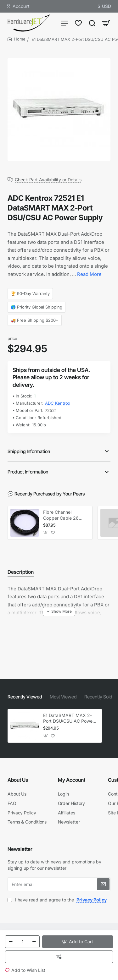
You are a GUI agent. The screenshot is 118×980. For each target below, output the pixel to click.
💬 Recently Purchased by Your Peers (46, 494)
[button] (78, 942)
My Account (72, 780)
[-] (11, 942)
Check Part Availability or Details (48, 180)
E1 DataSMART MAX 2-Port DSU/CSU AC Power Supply (69, 718)
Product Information (28, 472)
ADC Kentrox (58, 403)
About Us (18, 780)
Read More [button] (89, 274)
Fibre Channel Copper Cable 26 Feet (61, 515)
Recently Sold (98, 697)
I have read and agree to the (58, 900)
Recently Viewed (25, 697)
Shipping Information (29, 451)
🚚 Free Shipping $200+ (35, 320)
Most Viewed (63, 697)
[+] (34, 942)
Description (21, 572)
